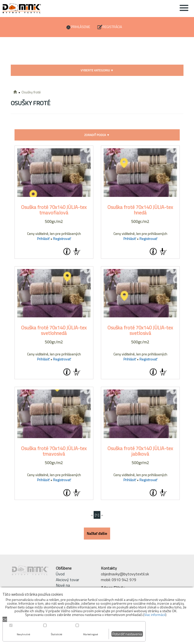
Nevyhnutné (23, 634)
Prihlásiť (43, 239)
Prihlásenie (80, 27)
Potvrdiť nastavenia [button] (127, 634)
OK (5, 619)
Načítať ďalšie (97, 533)
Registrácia (112, 27)
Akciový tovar (67, 580)
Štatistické (56, 634)
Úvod (60, 574)
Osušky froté (31, 92)
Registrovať (62, 239)
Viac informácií (155, 615)
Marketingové (90, 634)
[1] (97, 515)
